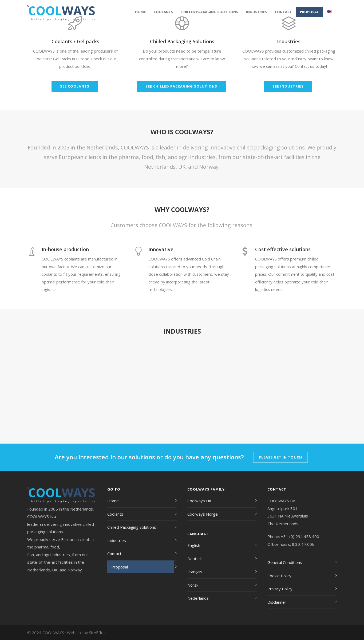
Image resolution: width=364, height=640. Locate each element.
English (194, 545)
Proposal (309, 12)
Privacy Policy (280, 589)
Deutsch (195, 559)
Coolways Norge (203, 514)
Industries (256, 12)
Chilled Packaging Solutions (210, 12)
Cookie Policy (279, 576)
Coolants (163, 12)
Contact (283, 12)
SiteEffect (98, 633)
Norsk (193, 585)
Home (140, 12)
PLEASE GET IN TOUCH (280, 457)
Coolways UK (199, 501)
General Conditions (285, 562)
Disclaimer (277, 602)
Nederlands (198, 598)
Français (195, 572)
